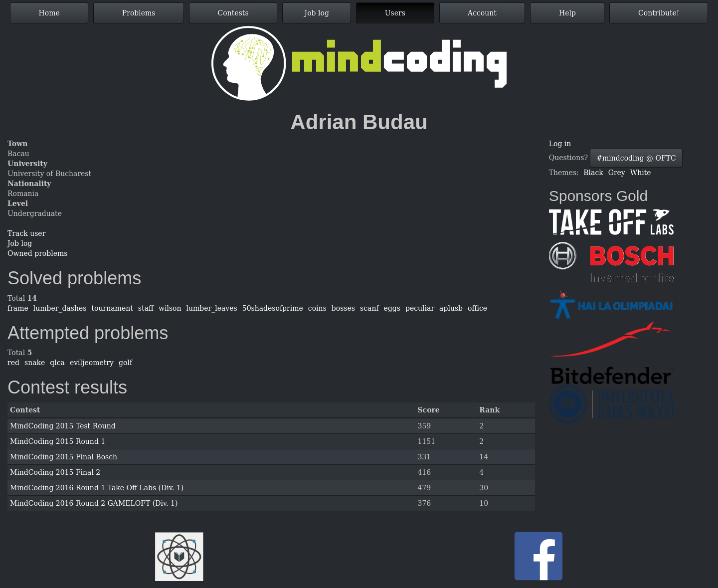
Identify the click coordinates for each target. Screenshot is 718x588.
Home (49, 13)
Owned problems (37, 253)
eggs (392, 308)
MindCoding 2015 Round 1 (58, 441)
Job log (317, 13)
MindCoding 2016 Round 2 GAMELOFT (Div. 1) (94, 503)
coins (317, 308)
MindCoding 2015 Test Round (63, 426)
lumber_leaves (212, 308)
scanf (369, 308)
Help (567, 13)
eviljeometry (92, 363)
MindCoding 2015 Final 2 (55, 472)
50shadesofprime (273, 308)
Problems (139, 13)
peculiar (420, 308)
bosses (343, 308)
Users (395, 13)
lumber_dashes (60, 308)
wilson (170, 308)
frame (18, 308)
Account (482, 13)
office (477, 308)
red (13, 363)
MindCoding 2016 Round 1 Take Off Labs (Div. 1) (97, 488)
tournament (112, 308)
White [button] (641, 173)
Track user (26, 233)
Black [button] (593, 173)
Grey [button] (617, 173)
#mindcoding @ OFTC (636, 158)
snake (35, 363)
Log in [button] (560, 144)
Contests (233, 13)
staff (146, 308)
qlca (57, 363)
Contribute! (659, 13)
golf (125, 363)
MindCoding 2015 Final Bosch (64, 457)
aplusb (451, 308)
